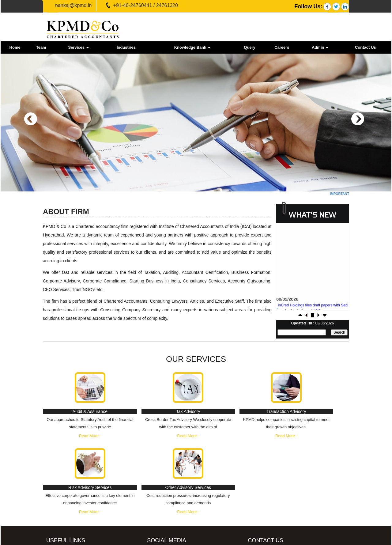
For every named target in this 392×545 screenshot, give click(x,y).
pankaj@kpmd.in (73, 5)
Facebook (179, 488)
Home (15, 47)
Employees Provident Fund (82, 525)
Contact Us (366, 47)
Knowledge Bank (192, 47)
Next (358, 119)
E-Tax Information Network (82, 508)
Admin (320, 47)
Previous (31, 119)
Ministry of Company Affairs (83, 517)
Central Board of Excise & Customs (90, 500)
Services (78, 47)
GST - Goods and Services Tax (86, 484)
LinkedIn (177, 513)
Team (41, 47)
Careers (282, 47)
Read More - (71, 443)
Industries (126, 47)
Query (250, 47)
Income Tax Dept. (74, 492)
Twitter (176, 500)
